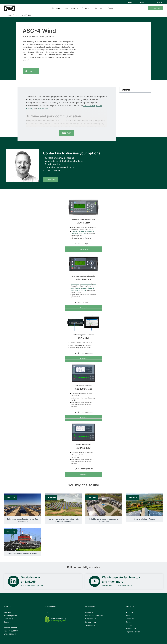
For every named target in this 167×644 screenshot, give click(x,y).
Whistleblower (91, 619)
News (128, 616)
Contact (129, 625)
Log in (151, 2)
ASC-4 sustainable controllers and (83, 231)
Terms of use (90, 625)
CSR (46, 612)
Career (142, 2)
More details (84, 249)
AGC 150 (83, 234)
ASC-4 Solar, (89, 106)
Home (10, 15)
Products (56, 8)
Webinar (126, 90)
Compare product (83, 244)
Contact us (155, 8)
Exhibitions (130, 619)
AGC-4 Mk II (75, 234)
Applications (71, 8)
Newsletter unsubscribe (94, 616)
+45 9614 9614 (13, 631)
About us (132, 2)
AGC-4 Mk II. (44, 108)
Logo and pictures (133, 632)
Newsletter (89, 612)
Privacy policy (91, 622)
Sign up (160, 2)
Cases (110, 8)
